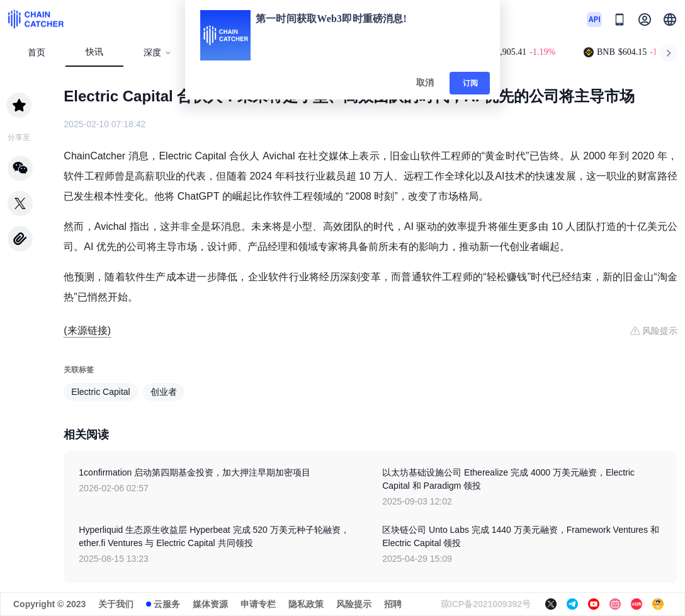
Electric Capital (100, 392)
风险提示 (354, 604)
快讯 (94, 52)
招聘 (393, 604)
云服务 (167, 604)
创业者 (164, 392)
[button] (670, 20)
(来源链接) (87, 330)
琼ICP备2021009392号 (486, 604)
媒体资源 (210, 604)
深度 (158, 53)
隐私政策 (306, 604)
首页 (37, 53)
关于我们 (116, 604)
